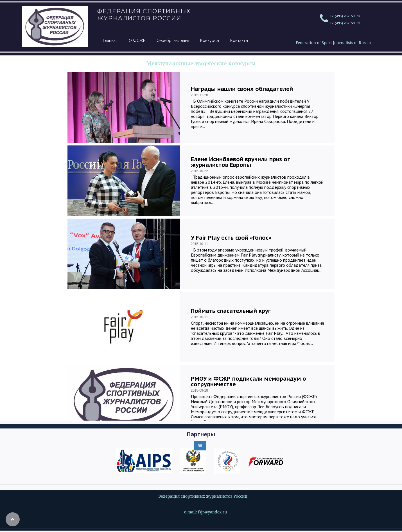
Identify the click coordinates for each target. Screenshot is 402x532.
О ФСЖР (137, 41)
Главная (110, 41)
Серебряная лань (173, 41)
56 (200, 446)
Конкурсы (210, 41)
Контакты (239, 41)
